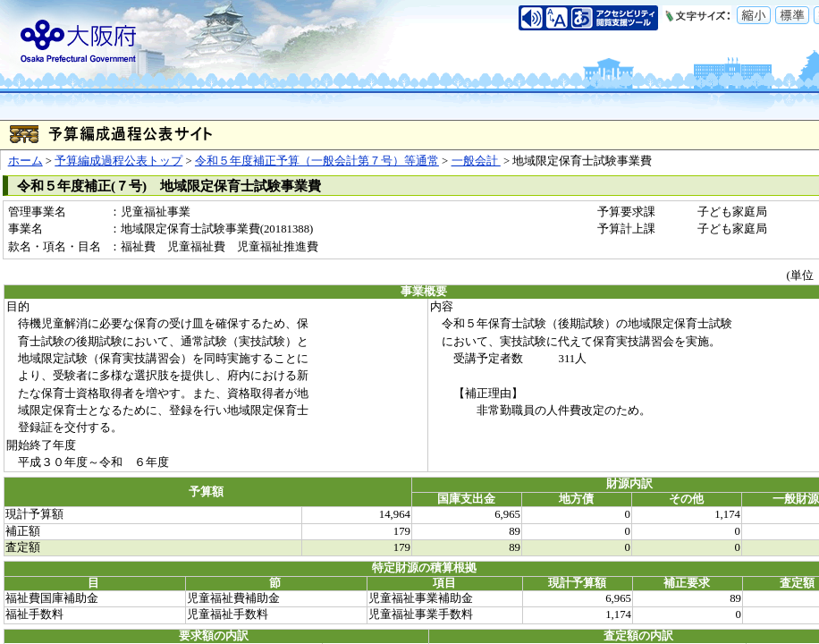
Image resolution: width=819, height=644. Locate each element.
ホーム (25, 161)
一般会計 (476, 161)
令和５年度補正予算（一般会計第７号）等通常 (317, 161)
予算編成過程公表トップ (118, 161)
